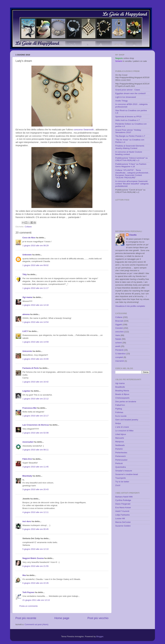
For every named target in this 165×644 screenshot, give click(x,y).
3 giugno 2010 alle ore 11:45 (35, 467)
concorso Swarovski (84, 130)
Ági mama (27, 297)
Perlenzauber (121, 460)
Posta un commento (29, 606)
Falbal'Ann (120, 405)
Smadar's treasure (124, 471)
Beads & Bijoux (122, 394)
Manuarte (120, 438)
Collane (28, 227)
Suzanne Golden (123, 526)
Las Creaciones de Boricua (36, 425)
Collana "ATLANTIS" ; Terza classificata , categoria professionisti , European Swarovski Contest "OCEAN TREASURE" (132, 174)
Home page (62, 618)
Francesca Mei (30, 408)
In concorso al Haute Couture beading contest (129, 153)
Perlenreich (120, 456)
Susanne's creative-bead (127, 474)
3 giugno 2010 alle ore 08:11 (35, 450)
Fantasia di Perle (31, 368)
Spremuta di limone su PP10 (128, 117)
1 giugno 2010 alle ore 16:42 (35, 382)
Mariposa (120, 442)
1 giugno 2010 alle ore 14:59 (35, 342)
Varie (118, 335)
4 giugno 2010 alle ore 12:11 (35, 512)
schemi (119, 343)
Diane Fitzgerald (123, 504)
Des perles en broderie (126, 402)
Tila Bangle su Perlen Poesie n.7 (130, 136)
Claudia (133, 235)
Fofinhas (119, 412)
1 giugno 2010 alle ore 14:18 (35, 305)
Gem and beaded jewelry (127, 420)
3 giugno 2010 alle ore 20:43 (35, 489)
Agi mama (120, 383)
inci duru (27, 521)
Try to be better (122, 482)
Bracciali (119, 321)
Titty (25, 274)
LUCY (25, 331)
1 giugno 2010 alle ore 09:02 (35, 265)
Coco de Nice (29, 238)
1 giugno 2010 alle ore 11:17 (35, 288)
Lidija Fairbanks (123, 515)
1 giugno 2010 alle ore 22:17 (35, 416)
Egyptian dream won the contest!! (131, 93)
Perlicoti (119, 463)
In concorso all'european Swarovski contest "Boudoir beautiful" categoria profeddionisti (132, 184)
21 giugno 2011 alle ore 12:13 (36, 600)
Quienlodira (121, 467)
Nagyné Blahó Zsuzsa (33, 558)
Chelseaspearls (122, 398)
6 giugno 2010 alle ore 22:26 (35, 583)
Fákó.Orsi (27, 459)
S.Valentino (120, 354)
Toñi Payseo (28, 592)
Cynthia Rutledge (123, 500)
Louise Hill (120, 518)
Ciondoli (119, 328)
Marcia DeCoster (123, 522)
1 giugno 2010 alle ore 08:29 (35, 245)
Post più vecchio (98, 618)
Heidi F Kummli (122, 511)
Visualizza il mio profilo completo (130, 306)
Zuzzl (118, 485)
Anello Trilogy (121, 101)
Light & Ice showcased (126, 97)
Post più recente (26, 618)
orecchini (119, 332)
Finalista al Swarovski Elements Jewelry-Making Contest (130, 147)
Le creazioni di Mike (124, 431)
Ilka (24, 575)
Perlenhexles (121, 453)
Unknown (27, 255)
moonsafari (28, 442)
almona (26, 314)
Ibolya (118, 423)
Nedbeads (120, 445)
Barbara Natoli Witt (124, 497)
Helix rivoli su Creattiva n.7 (127, 120)
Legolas (26, 391)
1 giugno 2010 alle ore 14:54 (35, 322)
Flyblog (119, 409)
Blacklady (27, 476)
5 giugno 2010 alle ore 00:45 (35, 529)
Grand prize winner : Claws (128, 90)
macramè (120, 361)
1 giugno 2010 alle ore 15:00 (35, 359)
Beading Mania (122, 391)
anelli (118, 346)
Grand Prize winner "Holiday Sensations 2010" (128, 131)
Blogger (100, 636)
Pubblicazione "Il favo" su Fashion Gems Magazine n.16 (131, 165)
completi (119, 357)
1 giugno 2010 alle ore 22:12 (35, 399)
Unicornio (27, 351)
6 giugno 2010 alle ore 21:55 (35, 566)
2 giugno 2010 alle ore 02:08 (35, 433)
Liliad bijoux (121, 434)
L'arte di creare (122, 427)
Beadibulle (120, 387)
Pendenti (119, 350)
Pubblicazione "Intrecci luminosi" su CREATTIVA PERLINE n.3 (131, 159)
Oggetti (119, 325)
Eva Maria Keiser (123, 508)
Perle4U (119, 449)
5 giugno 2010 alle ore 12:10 (35, 549)
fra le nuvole (121, 416)
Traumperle (121, 478)
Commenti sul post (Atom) (36, 624)
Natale (118, 339)
